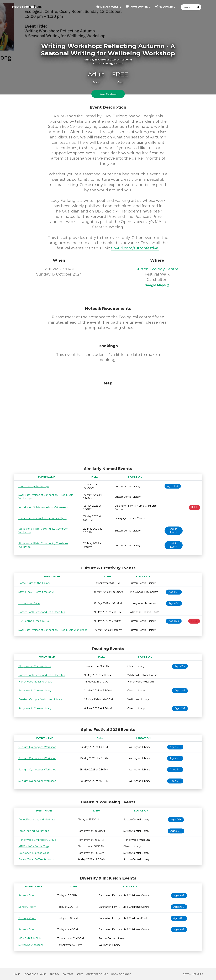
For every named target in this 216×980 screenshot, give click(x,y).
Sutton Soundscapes (31, 945)
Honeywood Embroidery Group (37, 840)
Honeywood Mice (29, 603)
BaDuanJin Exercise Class (34, 853)
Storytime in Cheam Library (35, 666)
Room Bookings (121, 974)
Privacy (54, 974)
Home (17, 974)
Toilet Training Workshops (34, 486)
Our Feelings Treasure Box (34, 621)
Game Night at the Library (34, 583)
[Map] (108, 423)
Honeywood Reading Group (35, 682)
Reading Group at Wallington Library (40, 699)
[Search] (188, 7)
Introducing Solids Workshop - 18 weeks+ (43, 507)
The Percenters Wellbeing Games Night (43, 518)
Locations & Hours (35, 974)
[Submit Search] (198, 7)
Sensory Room (27, 895)
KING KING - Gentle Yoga (34, 846)
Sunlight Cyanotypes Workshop (37, 747)
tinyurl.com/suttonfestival (135, 248)
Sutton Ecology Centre (157, 269)
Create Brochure (97, 974)
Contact (68, 974)
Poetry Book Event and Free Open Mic (42, 612)
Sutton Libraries (193, 974)
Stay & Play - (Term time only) (36, 592)
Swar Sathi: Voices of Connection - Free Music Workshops (53, 630)
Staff (80, 974)
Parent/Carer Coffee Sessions (36, 859)
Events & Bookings (24, 7)
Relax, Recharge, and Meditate (37, 820)
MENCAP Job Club (30, 938)
